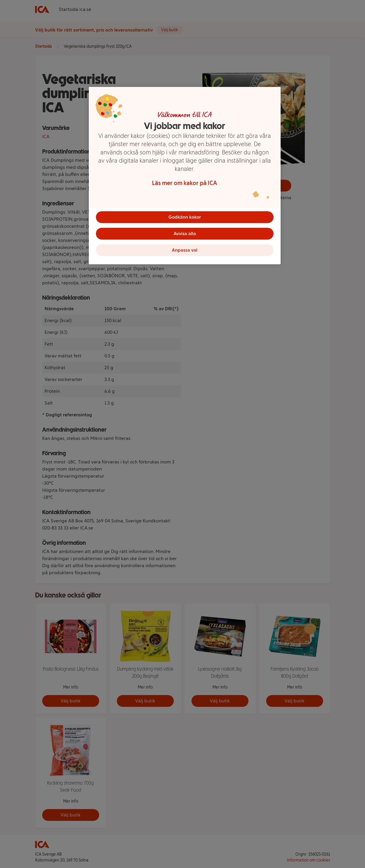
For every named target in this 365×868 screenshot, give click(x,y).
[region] (185, 176)
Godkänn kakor (185, 217)
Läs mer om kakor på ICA (185, 183)
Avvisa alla (185, 233)
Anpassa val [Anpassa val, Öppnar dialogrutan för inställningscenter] (185, 250)
